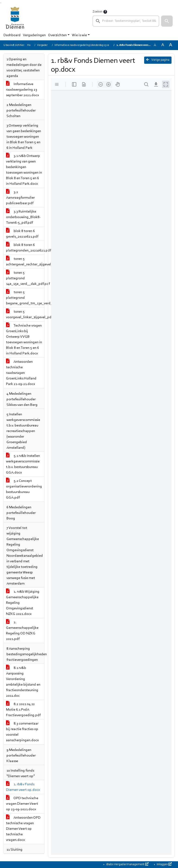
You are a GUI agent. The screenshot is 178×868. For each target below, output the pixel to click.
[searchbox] (126, 21)
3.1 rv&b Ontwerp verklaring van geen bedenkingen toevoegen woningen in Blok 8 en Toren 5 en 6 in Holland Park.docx (24, 170)
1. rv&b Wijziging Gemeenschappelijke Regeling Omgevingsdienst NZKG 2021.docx (23, 603)
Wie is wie (79, 35)
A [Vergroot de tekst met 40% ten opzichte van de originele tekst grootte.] (171, 45)
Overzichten (57, 35)
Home (31, 45)
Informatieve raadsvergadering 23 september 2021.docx (22, 90)
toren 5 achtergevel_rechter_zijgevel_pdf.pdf (25, 262)
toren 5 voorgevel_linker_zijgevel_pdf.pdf (25, 315)
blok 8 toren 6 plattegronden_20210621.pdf (25, 248)
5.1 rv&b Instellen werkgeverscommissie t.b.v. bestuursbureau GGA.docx (23, 464)
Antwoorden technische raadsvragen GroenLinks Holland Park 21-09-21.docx (21, 373)
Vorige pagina (158, 60)
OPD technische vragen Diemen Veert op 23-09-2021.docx (22, 804)
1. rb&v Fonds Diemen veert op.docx (23, 787)
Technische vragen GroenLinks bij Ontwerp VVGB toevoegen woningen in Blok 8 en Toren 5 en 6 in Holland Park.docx (24, 340)
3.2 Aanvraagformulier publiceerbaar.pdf (20, 198)
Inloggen (164, 864)
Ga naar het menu (1, 3)
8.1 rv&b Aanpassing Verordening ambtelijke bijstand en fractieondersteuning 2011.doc (23, 682)
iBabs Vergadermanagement (127, 864)
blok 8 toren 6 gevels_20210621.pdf (22, 234)
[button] (167, 21)
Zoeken (97, 12)
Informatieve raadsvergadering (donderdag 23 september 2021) (90, 45)
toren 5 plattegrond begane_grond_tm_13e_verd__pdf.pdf (25, 298)
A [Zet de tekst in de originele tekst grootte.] (155, 45)
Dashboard (12, 35)
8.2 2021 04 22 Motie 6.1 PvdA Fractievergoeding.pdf (23, 710)
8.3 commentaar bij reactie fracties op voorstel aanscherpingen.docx (22, 732)
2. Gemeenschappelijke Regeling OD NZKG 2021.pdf (22, 631)
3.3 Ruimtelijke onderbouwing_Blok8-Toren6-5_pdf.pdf (23, 217)
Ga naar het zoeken (0, 3)
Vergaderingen (34, 35)
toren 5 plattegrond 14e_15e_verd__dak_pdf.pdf (25, 278)
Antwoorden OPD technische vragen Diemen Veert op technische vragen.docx (23, 829)
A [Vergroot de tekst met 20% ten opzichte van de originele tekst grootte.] (163, 45)
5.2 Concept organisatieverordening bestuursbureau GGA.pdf (24, 489)
